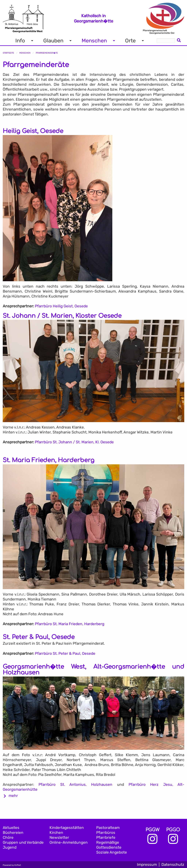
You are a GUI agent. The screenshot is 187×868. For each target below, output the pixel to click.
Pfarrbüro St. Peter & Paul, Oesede (65, 653)
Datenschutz (173, 865)
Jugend (10, 847)
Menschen (25, 53)
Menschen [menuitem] (94, 41)
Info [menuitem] (20, 41)
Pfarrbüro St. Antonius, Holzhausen (75, 784)
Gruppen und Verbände (23, 842)
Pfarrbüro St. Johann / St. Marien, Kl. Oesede (74, 442)
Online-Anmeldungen (69, 842)
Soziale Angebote (112, 852)
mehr (13, 796)
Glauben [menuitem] (53, 41)
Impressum (147, 865)
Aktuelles (11, 828)
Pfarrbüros (106, 833)
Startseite (8, 53)
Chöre (8, 837)
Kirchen (56, 833)
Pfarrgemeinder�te (47, 53)
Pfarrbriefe (106, 837)
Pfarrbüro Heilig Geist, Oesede (61, 306)
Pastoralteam (108, 828)
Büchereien (13, 833)
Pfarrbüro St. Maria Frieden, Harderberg (70, 624)
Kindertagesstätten (67, 828)
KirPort (18, 865)
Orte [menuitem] (130, 41)
